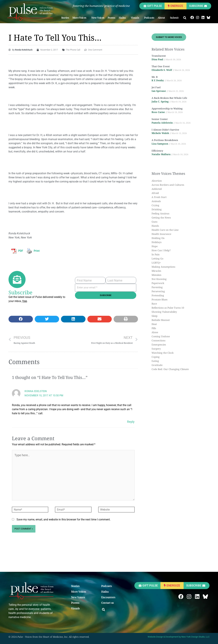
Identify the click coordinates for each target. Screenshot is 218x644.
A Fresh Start (159, 197)
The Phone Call (73, 50)
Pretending (158, 295)
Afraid (155, 193)
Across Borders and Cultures (168, 185)
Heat (154, 324)
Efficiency (157, 151)
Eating (155, 361)
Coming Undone (161, 336)
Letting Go (157, 259)
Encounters (108, 597)
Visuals (136, 18)
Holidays (157, 242)
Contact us (108, 603)
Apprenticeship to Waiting (167, 108)
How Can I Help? (161, 250)
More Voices (80, 18)
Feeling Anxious (160, 213)
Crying (155, 205)
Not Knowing (159, 279)
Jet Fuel (156, 87)
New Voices (98, 18)
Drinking (157, 209)
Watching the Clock (163, 353)
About (162, 18)
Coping (156, 357)
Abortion (157, 181)
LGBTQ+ (156, 263)
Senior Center (160, 119)
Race (154, 304)
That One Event (161, 66)
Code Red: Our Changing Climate (170, 369)
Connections (158, 340)
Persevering (158, 291)
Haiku (123, 18)
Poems (111, 18)
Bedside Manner (161, 320)
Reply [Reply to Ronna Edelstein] (131, 422)
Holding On (158, 238)
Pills (154, 328)
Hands (155, 226)
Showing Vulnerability (164, 312)
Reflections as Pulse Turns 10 (168, 308)
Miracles (156, 271)
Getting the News (161, 218)
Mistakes (156, 275)
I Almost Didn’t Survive (165, 130)
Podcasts (149, 18)
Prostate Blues (159, 299)
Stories (65, 18)
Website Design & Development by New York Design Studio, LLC (179, 637)
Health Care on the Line (165, 230)
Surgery (156, 349)
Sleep (155, 316)
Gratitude (157, 365)
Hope (155, 246)
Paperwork (158, 283)
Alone (155, 332)
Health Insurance (161, 234)
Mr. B (155, 77)
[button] (185, 18)
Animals (156, 201)
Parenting (157, 287)
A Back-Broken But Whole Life (169, 98)
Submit (175, 18)
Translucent (159, 56)
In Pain (156, 254)
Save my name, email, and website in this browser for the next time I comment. (64, 519)
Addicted (157, 189)
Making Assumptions (163, 267)
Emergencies (159, 345)
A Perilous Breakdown (165, 140)
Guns (154, 222)
